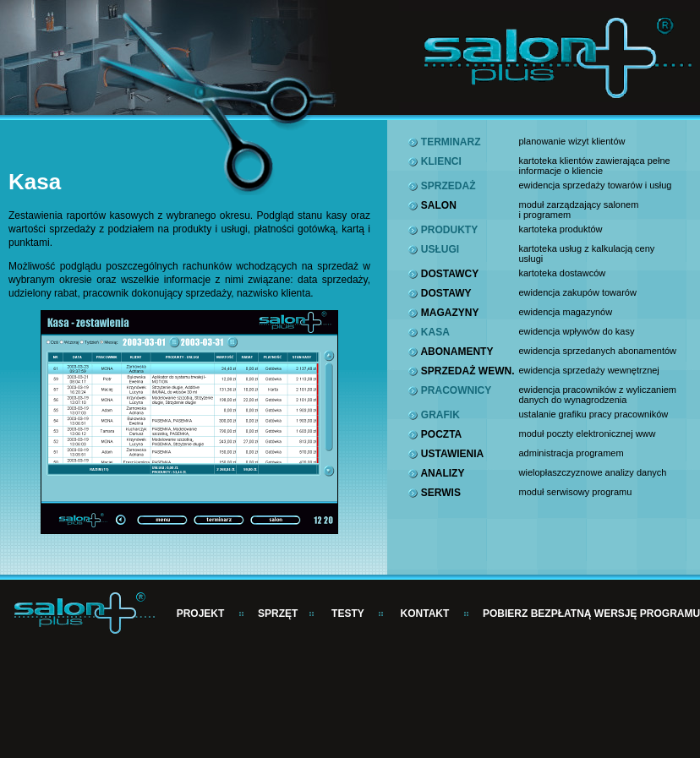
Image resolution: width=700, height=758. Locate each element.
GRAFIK (434, 415)
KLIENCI (435, 161)
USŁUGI (434, 249)
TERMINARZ (444, 142)
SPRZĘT (278, 613)
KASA (429, 332)
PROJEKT (201, 613)
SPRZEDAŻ (442, 186)
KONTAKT (425, 613)
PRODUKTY (443, 230)
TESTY (347, 613)
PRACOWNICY (450, 390)
